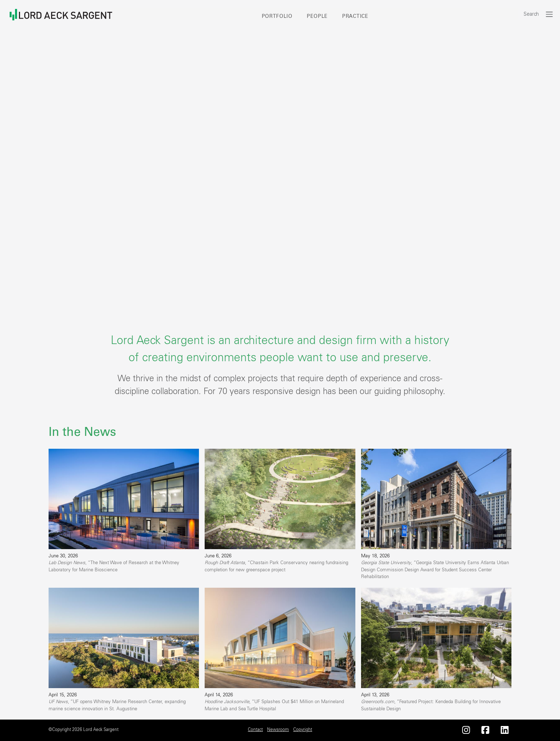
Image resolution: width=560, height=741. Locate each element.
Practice (355, 16)
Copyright (303, 730)
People (317, 16)
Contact (255, 730)
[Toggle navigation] (549, 14)
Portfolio (277, 16)
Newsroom (278, 730)
